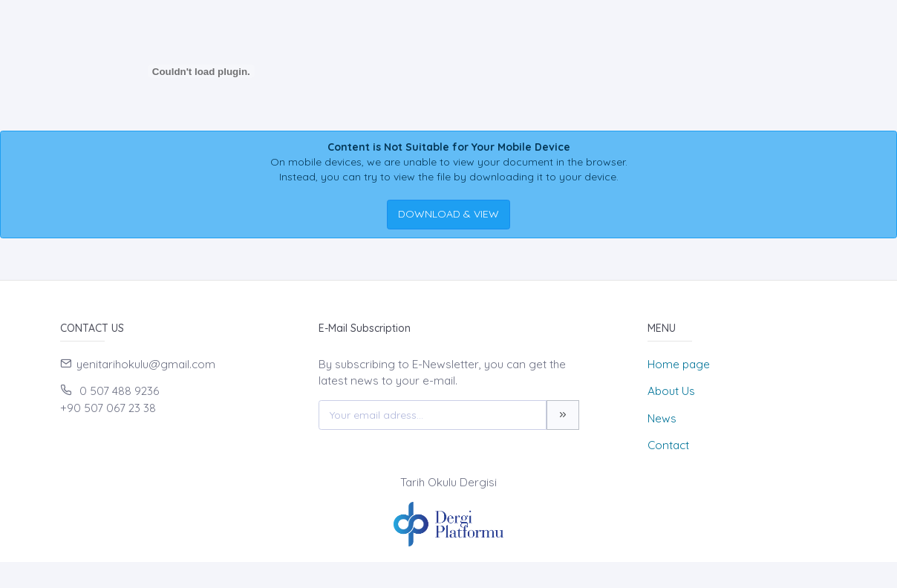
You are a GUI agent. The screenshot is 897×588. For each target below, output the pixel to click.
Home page (679, 364)
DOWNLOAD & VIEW (448, 214)
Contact (668, 445)
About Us (671, 391)
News (662, 418)
